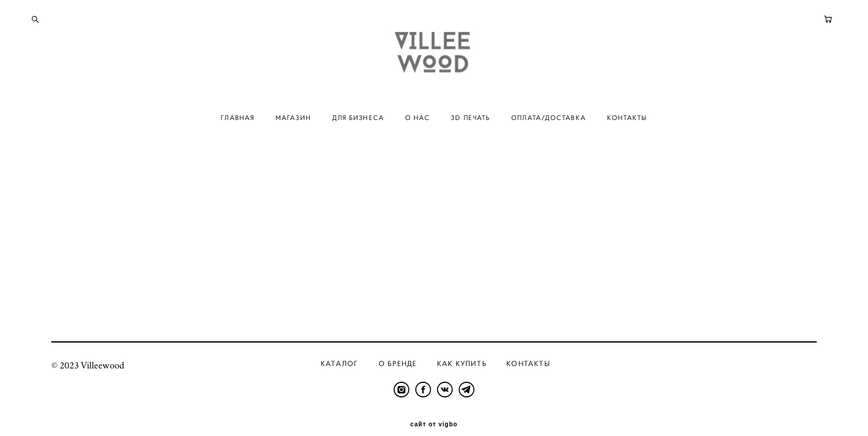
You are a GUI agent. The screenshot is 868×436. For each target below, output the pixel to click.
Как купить (462, 346)
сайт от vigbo (434, 408)
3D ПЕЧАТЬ (470, 134)
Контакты (528, 346)
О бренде (398, 346)
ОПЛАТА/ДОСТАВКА (549, 134)
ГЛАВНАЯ (237, 134)
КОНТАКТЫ (627, 134)
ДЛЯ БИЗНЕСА (358, 134)
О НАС (418, 134)
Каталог (339, 346)
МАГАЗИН (293, 134)
